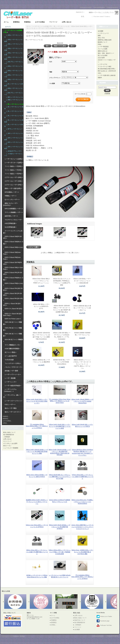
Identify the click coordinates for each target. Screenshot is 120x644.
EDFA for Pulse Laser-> (13, 319)
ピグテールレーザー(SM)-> (14, 181)
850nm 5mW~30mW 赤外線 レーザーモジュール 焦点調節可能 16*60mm (60, 527)
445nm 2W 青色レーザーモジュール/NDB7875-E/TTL (41, 306)
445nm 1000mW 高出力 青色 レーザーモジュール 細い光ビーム (82, 308)
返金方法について (80, 620)
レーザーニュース (103, 33)
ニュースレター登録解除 (11, 448)
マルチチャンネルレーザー (14, 220)
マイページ (53, 22)
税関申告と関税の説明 (105, 40)
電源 (51, 72)
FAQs (100, 44)
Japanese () (79, 12)
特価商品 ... (6, 416)
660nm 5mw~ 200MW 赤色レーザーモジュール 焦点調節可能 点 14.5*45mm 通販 (82, 552)
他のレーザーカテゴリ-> (13, 412)
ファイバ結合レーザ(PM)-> (14, 174)
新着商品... (6, 419)
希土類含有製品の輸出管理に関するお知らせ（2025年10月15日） (107, 71)
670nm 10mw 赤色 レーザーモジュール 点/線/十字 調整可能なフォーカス (82, 477)
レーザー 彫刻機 (10, 378)
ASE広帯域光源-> (11, 223)
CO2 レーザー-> (10, 405)
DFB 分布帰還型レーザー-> (14, 209)
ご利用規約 (7, 437)
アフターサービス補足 (105, 66)
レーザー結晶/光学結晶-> (13, 386)
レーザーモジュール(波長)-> (14, 159)
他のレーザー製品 (11, 408)
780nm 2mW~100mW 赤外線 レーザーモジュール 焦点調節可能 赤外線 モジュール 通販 (37, 451)
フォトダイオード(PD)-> (13, 363)
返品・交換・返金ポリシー (106, 53)
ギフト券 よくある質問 (10, 443)
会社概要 (101, 31)
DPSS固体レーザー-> (12, 192)
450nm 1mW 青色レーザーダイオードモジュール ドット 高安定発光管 (82, 281)
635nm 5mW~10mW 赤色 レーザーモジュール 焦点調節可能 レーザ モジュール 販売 (60, 426)
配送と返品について (9, 432)
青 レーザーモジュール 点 (61, 26)
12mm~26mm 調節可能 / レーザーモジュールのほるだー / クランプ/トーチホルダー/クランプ (82, 527)
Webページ (65, 253)
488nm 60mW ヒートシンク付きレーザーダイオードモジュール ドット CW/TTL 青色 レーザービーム (82, 364)
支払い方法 (101, 38)
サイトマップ (7, 441)
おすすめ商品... (7, 421)
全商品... (5, 423)
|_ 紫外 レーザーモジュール (14, 97)
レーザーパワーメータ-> (13, 375)
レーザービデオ (103, 64)
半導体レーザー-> (11, 196)
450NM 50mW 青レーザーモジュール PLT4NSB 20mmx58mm (62, 362)
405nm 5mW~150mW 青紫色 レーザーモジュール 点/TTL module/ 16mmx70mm (82, 401)
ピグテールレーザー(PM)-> (14, 185)
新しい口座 (114, 16)
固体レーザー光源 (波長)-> (13, 188)
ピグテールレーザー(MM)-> (14, 177)
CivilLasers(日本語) (86, 8)
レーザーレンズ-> (11, 382)
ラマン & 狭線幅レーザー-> (14, 212)
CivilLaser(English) (99, 8)
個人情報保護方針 (9, 435)
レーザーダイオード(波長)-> (14, 163)
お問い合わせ (67, 22)
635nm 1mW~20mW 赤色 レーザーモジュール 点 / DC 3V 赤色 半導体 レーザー (37, 401)
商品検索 (103, 83)
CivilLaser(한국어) (112, 8)
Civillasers (16, 636)
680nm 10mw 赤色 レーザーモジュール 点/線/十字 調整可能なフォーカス (37, 552)
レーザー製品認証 (103, 47)
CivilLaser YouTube (104, 625)
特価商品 (27, 22)
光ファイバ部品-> (11, 352)
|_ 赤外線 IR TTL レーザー (14, 151)
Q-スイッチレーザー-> (12, 200)
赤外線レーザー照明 (11, 371)
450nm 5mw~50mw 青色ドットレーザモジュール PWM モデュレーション (41, 281)
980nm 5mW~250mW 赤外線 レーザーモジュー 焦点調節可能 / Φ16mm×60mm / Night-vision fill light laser (60, 452)
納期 (99, 35)
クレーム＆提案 (103, 49)
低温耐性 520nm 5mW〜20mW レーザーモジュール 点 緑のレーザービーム (37, 502)
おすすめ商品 (40, 22)
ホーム (6, 22)
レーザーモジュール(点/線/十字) (42, 26)
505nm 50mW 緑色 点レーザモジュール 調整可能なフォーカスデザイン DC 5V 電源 (60, 477)
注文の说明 (101, 58)
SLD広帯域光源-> (11, 227)
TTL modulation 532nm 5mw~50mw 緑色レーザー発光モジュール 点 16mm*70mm (60, 401)
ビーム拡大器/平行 (11, 356)
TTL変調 (52, 83)
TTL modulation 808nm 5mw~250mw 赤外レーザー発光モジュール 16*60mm (82, 577)
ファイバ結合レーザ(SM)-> (14, 170)
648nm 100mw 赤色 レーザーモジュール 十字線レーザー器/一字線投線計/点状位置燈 (60, 552)
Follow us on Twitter (104, 617)
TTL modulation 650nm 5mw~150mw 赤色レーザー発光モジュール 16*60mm (37, 426)
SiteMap (22, 636)
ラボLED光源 (9, 360)
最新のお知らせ (103, 51)
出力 (51, 62)
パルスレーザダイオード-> (13, 367)
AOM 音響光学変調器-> (12, 349)
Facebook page (103, 621)
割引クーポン (7, 446)
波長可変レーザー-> (11, 216)
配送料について (103, 42)
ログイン (88, 16)
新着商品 (16, 22)
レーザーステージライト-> (13, 401)
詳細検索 (107, 94)
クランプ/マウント (55, 78)
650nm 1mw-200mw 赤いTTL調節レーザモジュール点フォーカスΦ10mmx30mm (82, 502)
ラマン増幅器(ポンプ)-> (12, 345)
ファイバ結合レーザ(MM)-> (14, 166)
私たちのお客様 (103, 55)
